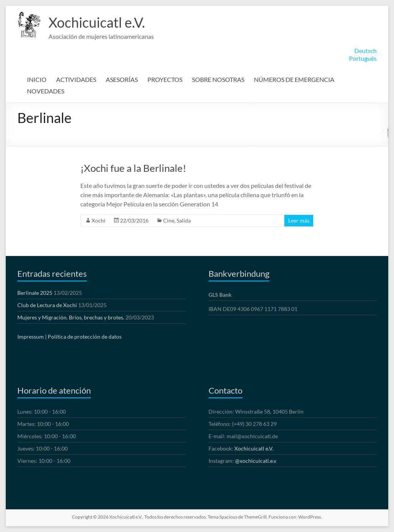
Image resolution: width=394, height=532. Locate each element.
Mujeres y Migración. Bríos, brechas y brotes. (71, 317)
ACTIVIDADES (76, 79)
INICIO (37, 79)
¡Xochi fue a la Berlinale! (133, 168)
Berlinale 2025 (35, 293)
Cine (169, 220)
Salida (184, 220)
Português (363, 58)
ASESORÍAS (122, 79)
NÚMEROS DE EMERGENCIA (294, 79)
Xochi (98, 220)
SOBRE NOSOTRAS (218, 79)
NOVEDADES (46, 91)
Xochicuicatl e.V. (97, 22)
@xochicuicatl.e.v (256, 461)
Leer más (299, 220)
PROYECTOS (165, 79)
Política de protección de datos (85, 337)
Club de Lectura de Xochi (47, 305)
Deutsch (366, 51)
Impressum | (32, 337)
